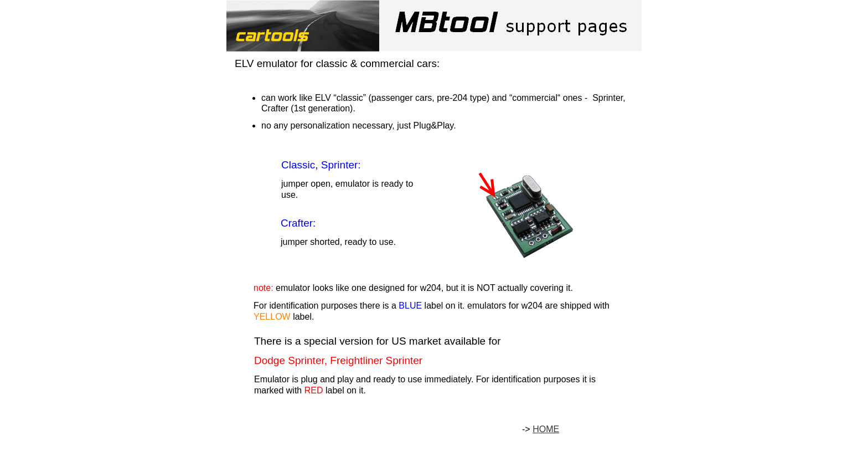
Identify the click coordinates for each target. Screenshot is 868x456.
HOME (546, 429)
